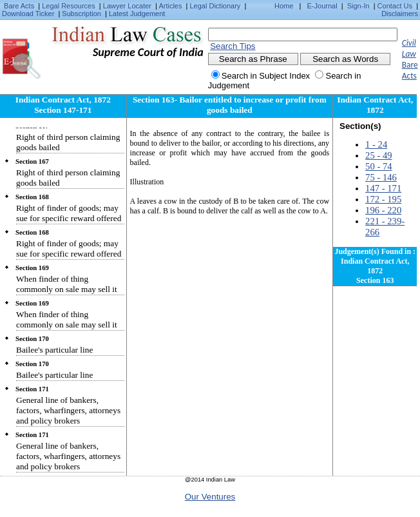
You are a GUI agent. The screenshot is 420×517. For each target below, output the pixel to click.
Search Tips (233, 46)
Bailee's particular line (54, 350)
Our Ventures (210, 497)
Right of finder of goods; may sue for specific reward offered (69, 213)
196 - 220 (383, 210)
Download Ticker (28, 14)
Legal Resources (69, 6)
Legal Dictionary (215, 6)
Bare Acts (19, 6)
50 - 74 (379, 166)
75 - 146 (381, 177)
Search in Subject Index (266, 76)
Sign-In (358, 6)
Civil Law (409, 48)
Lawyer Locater (127, 6)
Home (284, 6)
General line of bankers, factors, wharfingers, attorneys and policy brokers (68, 410)
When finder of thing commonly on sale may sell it (67, 284)
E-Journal (322, 6)
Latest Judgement (137, 14)
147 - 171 (383, 188)
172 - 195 (383, 199)
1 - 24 (376, 144)
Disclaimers (400, 14)
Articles (170, 6)
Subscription (81, 14)
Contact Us (395, 6)
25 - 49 (379, 155)
